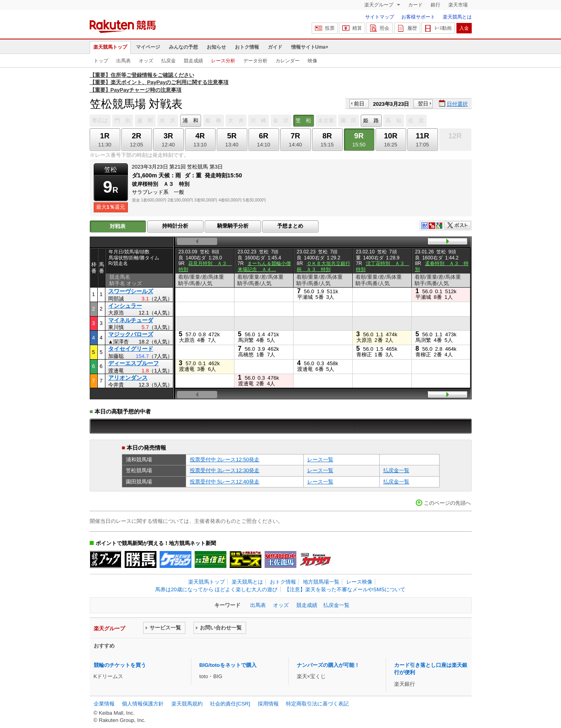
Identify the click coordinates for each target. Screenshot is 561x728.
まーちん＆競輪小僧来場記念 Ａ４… (264, 266)
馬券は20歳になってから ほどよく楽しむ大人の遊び (216, 589)
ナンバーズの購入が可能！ (328, 665)
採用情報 (268, 704)
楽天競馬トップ (110, 47)
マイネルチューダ (131, 320)
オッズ (146, 61)
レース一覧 (320, 460)
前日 (359, 104)
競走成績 (193, 61)
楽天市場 (458, 5)
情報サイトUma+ (310, 47)
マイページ (148, 47)
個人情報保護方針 (143, 704)
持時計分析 (175, 226)
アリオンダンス (128, 378)
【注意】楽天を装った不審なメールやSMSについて (345, 589)
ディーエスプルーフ (134, 363)
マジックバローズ (131, 334)
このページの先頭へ (447, 503)
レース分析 (223, 61)
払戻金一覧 (396, 470)
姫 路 (371, 120)
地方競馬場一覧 (321, 582)
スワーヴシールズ (131, 291)
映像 (312, 61)
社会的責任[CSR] (230, 704)
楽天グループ (379, 5)
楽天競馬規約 (187, 704)
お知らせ (216, 47)
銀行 (436, 5)
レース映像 (359, 582)
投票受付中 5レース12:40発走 (225, 482)
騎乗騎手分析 (233, 226)
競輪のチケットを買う (120, 665)
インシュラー (125, 306)
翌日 (423, 104)
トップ (101, 61)
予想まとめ (290, 226)
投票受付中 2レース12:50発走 (225, 460)
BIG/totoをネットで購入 (228, 665)
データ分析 (255, 61)
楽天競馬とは (457, 17)
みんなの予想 (183, 47)
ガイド (275, 47)
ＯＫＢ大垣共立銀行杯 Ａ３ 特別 (324, 266)
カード (415, 5)
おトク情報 (247, 47)
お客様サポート (418, 17)
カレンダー (288, 61)
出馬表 (123, 61)
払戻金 (169, 61)
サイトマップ (380, 17)
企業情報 (104, 704)
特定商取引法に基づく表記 (317, 704)
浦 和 (190, 120)
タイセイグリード (131, 349)
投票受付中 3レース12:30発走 (225, 470)
